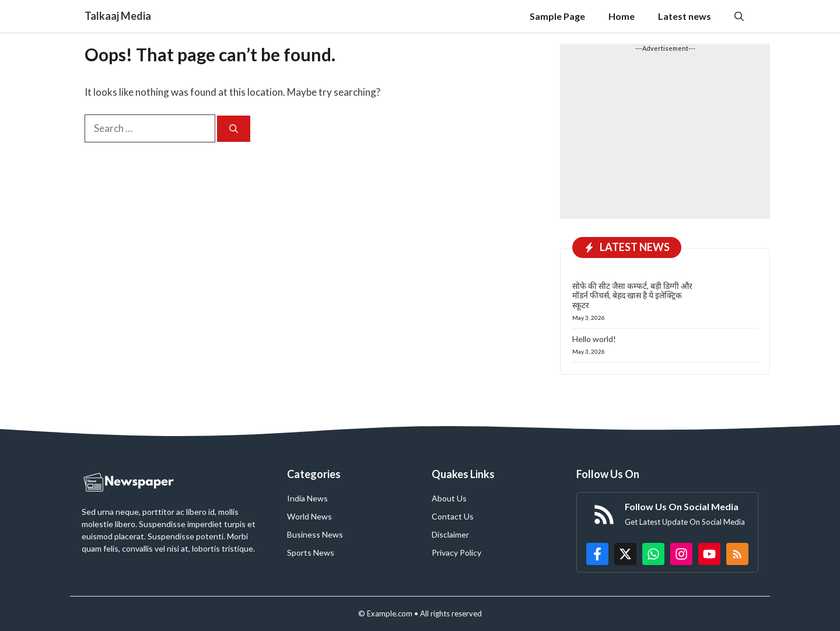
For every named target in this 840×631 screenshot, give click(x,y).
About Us (449, 498)
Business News (315, 534)
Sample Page (557, 16)
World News (309, 516)
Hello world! (594, 339)
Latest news (685, 16)
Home (622, 16)
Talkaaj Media (118, 16)
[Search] (234, 129)
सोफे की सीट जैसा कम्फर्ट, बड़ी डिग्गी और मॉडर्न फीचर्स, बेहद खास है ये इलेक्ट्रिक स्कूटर (632, 296)
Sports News (311, 552)
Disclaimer (450, 534)
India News (307, 498)
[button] (739, 16)
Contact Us (453, 516)
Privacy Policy (456, 552)
